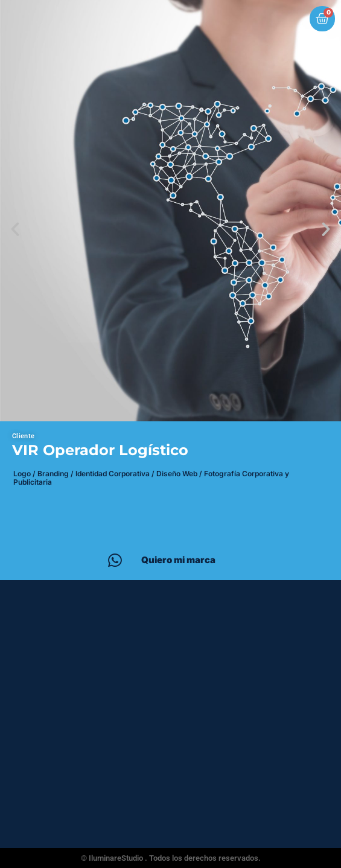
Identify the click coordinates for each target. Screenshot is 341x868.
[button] (15, 229)
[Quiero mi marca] (115, 560)
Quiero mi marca (178, 560)
